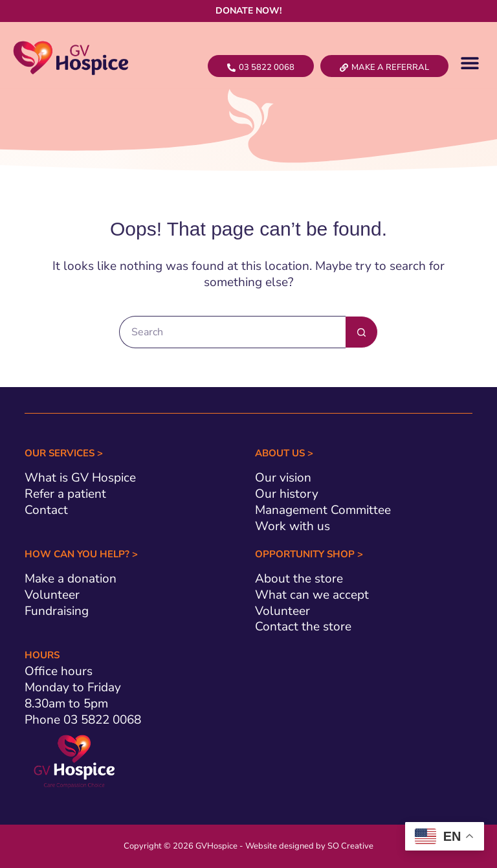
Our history (287, 494)
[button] (469, 62)
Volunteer (52, 595)
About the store (299, 579)
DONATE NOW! (248, 11)
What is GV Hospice (80, 478)
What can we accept (312, 595)
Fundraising (57, 611)
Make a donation (71, 579)
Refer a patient (65, 494)
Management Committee (323, 510)
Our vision (283, 478)
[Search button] (362, 332)
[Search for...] (232, 332)
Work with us (293, 526)
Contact (46, 510)
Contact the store (303, 627)
